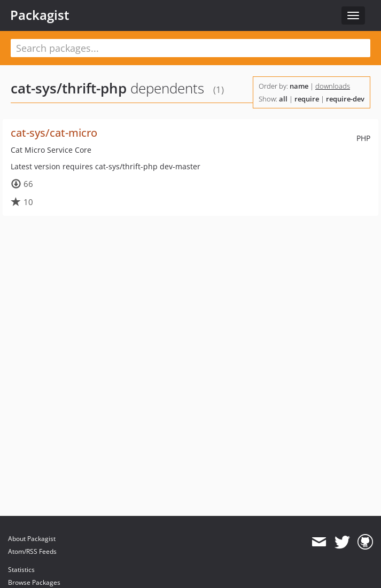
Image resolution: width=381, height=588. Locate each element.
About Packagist (32, 539)
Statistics (21, 570)
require (307, 99)
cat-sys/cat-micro (54, 133)
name (299, 86)
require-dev (345, 99)
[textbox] (190, 48)
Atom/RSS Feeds (32, 551)
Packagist (40, 15)
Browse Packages (34, 582)
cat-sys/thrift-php (69, 88)
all (283, 99)
